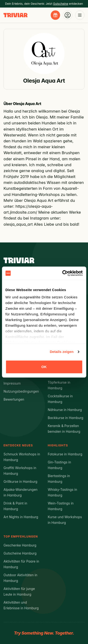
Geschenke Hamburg (20, 545)
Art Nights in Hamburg (21, 517)
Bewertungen (14, 399)
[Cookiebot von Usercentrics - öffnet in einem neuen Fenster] (63, 273)
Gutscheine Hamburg (20, 553)
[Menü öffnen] (80, 15)
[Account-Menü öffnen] (68, 15)
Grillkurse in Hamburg (20, 481)
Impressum (12, 383)
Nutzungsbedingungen (21, 391)
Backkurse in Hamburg (66, 418)
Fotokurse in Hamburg (65, 454)
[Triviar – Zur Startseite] (15, 15)
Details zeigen (62, 352)
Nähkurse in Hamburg (65, 410)
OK (44, 367)
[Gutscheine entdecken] (55, 15)
